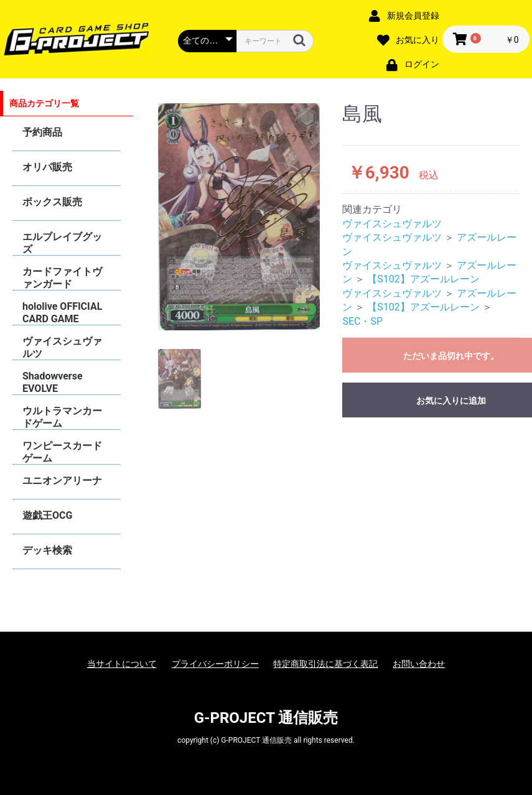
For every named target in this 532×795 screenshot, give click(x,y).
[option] (239, 217)
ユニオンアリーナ (62, 481)
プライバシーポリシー (215, 664)
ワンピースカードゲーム (62, 452)
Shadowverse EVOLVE (53, 382)
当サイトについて (122, 664)
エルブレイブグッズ (62, 243)
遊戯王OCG (47, 515)
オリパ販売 (47, 167)
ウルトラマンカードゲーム (62, 417)
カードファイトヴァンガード (62, 278)
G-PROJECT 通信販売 (266, 718)
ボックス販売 (52, 202)
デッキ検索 (47, 550)
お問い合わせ (419, 664)
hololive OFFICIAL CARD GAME (62, 313)
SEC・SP (362, 321)
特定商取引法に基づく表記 (325, 664)
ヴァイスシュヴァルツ (62, 347)
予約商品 (42, 132)
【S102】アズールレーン (423, 279)
